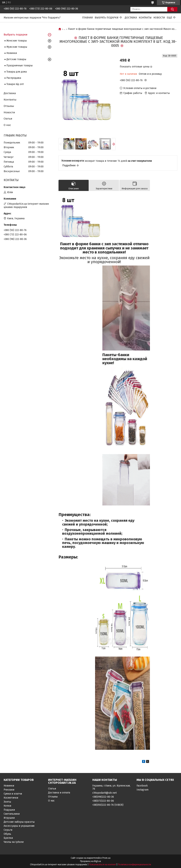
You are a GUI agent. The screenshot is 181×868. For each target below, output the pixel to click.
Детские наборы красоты (19, 822)
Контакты (145, 18)
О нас (7, 125)
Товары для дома (17, 72)
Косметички (11, 798)
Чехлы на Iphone (14, 842)
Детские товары (16, 59)
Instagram (143, 790)
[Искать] (172, 9)
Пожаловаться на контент (102, 865)
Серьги (8, 830)
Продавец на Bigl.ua (90, 861)
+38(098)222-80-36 (103, 797)
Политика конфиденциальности (134, 865)
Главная (87, 18)
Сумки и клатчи (13, 794)
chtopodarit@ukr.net (104, 793)
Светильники (12, 814)
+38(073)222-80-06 (103, 801)
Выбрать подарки (107, 18)
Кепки (7, 806)
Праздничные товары (19, 66)
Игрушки (9, 818)
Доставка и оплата (59, 793)
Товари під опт (15, 84)
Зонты (7, 802)
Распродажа (14, 78)
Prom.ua (106, 858)
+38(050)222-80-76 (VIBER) (108, 805)
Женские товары (17, 41)
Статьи (8, 119)
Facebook (142, 786)
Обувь (7, 834)
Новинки (12, 53)
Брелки (8, 838)
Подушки (9, 810)
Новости (159, 18)
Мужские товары (17, 47)
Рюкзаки (9, 790)
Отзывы (9, 106)
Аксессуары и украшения (19, 826)
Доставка (131, 18)
